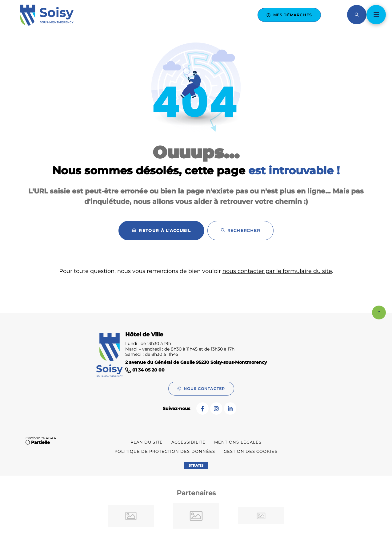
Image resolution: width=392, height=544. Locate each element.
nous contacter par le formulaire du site (277, 271)
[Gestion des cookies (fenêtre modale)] (251, 452)
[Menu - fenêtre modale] (376, 15)
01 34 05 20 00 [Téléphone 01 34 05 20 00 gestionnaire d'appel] (148, 370)
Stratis (196, 465)
